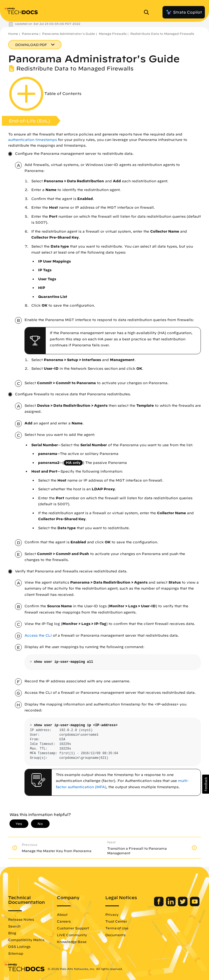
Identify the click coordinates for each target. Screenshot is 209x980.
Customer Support (73, 928)
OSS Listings (19, 947)
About (62, 914)
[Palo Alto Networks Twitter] (183, 905)
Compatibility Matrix (26, 940)
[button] (206, 784)
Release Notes (21, 919)
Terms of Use (117, 928)
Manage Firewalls (113, 34)
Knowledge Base (72, 942)
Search (14, 926)
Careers (64, 921)
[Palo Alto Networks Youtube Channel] (195, 905)
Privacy (112, 914)
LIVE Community (72, 935)
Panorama (30, 34)
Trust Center (116, 921)
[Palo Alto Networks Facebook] (159, 905)
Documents (115, 935)
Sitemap (16, 953)
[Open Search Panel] (148, 12)
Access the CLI (38, 635)
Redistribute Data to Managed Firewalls (162, 34)
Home (13, 34)
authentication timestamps (33, 140)
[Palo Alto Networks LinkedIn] (171, 905)
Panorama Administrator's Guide (69, 34)
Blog (12, 933)
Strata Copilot (184, 12)
